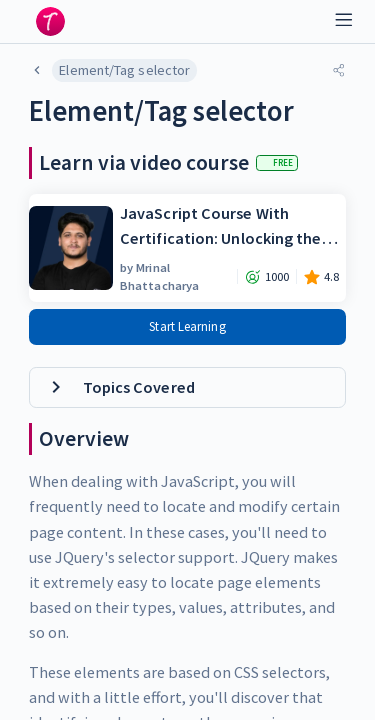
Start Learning (187, 326)
